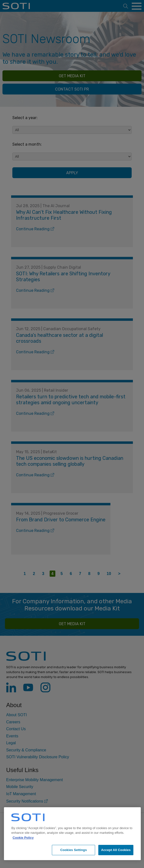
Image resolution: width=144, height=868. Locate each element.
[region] (72, 834)
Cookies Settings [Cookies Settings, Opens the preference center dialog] (74, 850)
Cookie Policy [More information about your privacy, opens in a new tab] (23, 838)
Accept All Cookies (116, 850)
